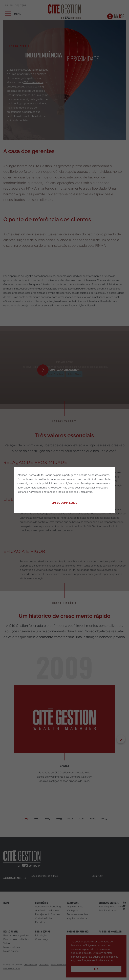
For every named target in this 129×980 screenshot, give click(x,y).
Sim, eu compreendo (64, 503)
